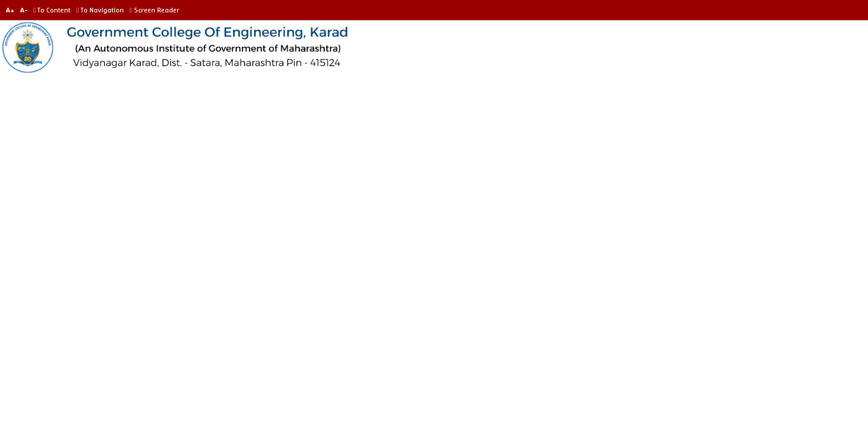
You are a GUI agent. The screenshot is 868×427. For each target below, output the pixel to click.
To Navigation (102, 10)
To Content (54, 10)
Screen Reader (156, 10)
